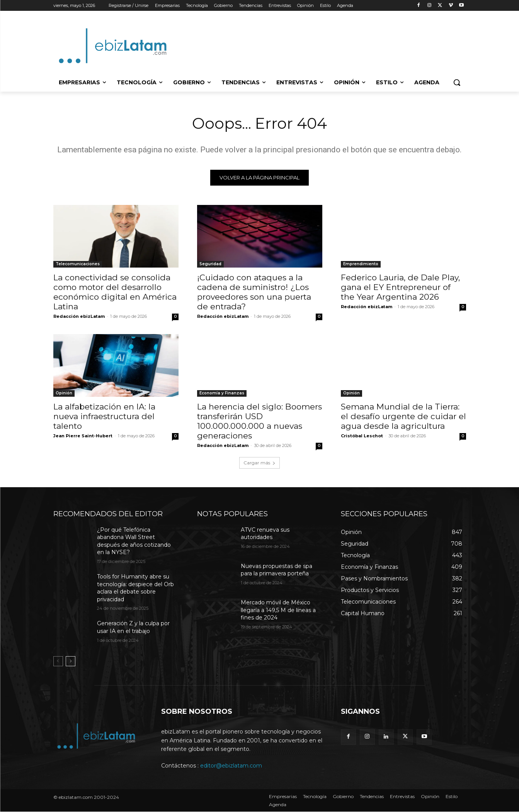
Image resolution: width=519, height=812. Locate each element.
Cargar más (259, 463)
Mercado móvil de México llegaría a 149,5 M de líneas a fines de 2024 (278, 610)
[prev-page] (58, 662)
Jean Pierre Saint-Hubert (83, 436)
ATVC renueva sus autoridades (265, 534)
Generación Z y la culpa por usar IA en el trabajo (133, 628)
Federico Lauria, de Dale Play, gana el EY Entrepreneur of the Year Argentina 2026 (400, 287)
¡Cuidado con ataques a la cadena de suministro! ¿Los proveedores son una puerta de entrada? (254, 292)
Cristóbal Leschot (362, 436)
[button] (457, 82)
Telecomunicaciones (78, 264)
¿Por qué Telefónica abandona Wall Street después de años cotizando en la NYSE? (134, 542)
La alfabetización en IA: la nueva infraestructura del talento (104, 417)
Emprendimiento (361, 264)
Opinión (64, 393)
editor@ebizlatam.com (231, 766)
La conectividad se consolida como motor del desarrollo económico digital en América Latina (115, 292)
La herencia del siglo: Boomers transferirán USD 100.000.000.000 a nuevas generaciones (259, 421)
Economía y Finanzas (222, 393)
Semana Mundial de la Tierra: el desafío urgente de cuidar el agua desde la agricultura (403, 417)
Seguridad (210, 264)
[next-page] (71, 662)
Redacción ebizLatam (79, 317)
